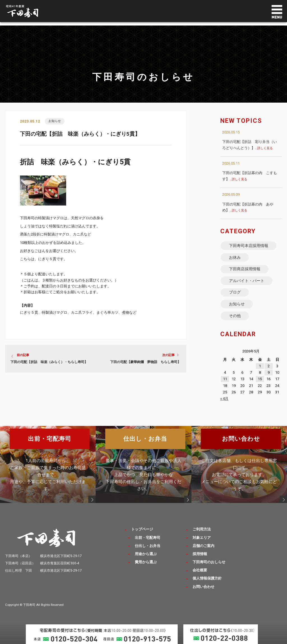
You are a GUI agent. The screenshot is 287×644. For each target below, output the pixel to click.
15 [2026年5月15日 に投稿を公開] (260, 385)
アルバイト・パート (247, 283)
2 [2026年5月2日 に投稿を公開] (269, 371)
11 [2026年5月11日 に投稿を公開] (225, 385)
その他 (235, 320)
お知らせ (55, 121)
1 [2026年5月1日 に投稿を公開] (260, 371)
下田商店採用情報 (245, 271)
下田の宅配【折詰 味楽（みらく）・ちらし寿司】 (49, 363)
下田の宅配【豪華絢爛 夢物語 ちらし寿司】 (145, 363)
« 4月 (224, 404)
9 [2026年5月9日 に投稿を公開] (269, 378)
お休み (235, 258)
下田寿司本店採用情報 (249, 246)
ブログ (235, 296)
